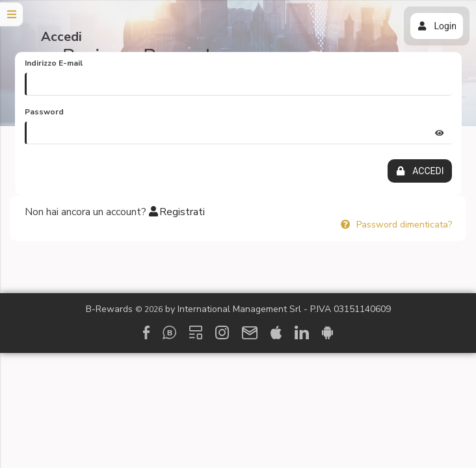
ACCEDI (419, 171)
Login (437, 26)
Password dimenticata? (396, 225)
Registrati (177, 212)
